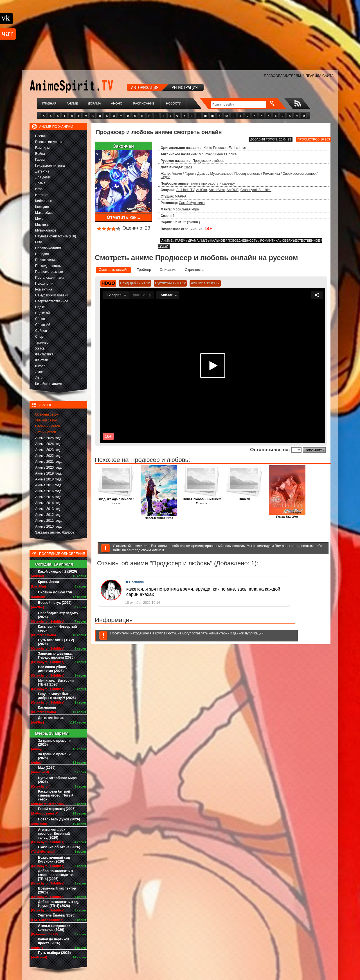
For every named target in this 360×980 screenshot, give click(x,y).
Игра (39, 189)
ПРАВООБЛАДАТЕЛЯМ (282, 76)
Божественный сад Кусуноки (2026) (54, 859)
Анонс (117, 103)
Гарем (40, 160)
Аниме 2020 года (48, 468)
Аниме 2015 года (48, 497)
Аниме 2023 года (48, 450)
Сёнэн (40, 319)
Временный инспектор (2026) (57, 890)
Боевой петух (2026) (55, 603)
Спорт (40, 337)
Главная (49, 103)
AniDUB (232, 190)
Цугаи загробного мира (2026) (57, 780)
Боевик (41, 136)
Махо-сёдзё (44, 213)
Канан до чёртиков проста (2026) (54, 941)
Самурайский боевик (51, 295)
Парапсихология (48, 248)
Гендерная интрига (50, 165)
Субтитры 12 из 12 (170, 283)
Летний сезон (46, 432)
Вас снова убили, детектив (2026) (53, 669)
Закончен (123, 146)
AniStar (202, 190)
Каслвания (47, 707)
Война (40, 154)
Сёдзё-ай (42, 313)
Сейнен (41, 331)
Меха (39, 219)
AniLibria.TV (185, 190)
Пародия (42, 254)
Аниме (72, 103)
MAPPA (181, 196)
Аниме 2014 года (48, 503)
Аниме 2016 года (48, 491)
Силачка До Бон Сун (55, 592)
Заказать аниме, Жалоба (55, 532)
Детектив (42, 171)
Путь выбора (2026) (54, 953)
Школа (40, 366)
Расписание (144, 103)
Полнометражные (49, 272)
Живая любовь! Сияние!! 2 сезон (202, 500)
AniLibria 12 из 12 (205, 283)
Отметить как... (124, 217)
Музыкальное (46, 230)
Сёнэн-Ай (43, 325)
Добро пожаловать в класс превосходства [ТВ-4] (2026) (56, 875)
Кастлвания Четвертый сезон (57, 629)
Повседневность (48, 266)
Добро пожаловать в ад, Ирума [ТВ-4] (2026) (58, 904)
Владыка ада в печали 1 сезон (116, 500)
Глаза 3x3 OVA (287, 515)
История (42, 195)
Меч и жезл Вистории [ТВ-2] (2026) (56, 682)
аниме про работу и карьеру (212, 183)
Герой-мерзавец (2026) (57, 809)
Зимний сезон (46, 420)
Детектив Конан (51, 718)
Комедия (42, 207)
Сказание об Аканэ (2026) (59, 847)
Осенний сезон (47, 414)
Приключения (46, 260)
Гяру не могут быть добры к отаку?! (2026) (57, 696)
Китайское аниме (49, 384)
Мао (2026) (47, 768)
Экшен (40, 372)
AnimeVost (217, 190)
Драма (40, 183)
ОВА (39, 242)
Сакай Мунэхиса (192, 203)
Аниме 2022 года (48, 456)
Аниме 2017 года (48, 485)
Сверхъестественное (52, 301)
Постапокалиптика (50, 278)
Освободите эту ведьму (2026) (58, 615)
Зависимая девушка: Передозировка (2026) (56, 655)
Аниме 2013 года (48, 509)
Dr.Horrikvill (134, 582)
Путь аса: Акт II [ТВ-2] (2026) (56, 642)
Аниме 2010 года (48, 527)
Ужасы (40, 348)
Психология (44, 283)
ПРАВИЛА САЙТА (319, 76)
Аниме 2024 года (48, 444)
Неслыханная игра (159, 516)
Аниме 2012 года (48, 515)
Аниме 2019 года (48, 473)
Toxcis (272, 139)
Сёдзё (40, 307)
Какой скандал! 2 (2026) (58, 571)
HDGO (108, 283)
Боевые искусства (49, 142)
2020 (188, 167)
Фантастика (44, 354)
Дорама (94, 103)
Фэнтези (42, 360)
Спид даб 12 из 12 (135, 283)
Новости (174, 103)
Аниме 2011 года (48, 521)
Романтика (44, 289)
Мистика (42, 224)
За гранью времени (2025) (54, 743)
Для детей (43, 177)
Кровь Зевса (49, 582)
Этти (39, 378)
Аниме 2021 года (48, 462)
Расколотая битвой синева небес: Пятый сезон (56, 795)
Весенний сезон (48, 426)
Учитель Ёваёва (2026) (57, 915)
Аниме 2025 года (48, 438)
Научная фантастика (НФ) (56, 236)
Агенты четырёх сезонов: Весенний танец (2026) (54, 834)
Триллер (42, 342)
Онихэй (244, 497)
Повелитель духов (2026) (59, 819)
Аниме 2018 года (48, 479)
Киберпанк (43, 201)
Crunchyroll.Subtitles (256, 190)
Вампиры (42, 148)
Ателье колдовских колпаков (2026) (54, 928)
